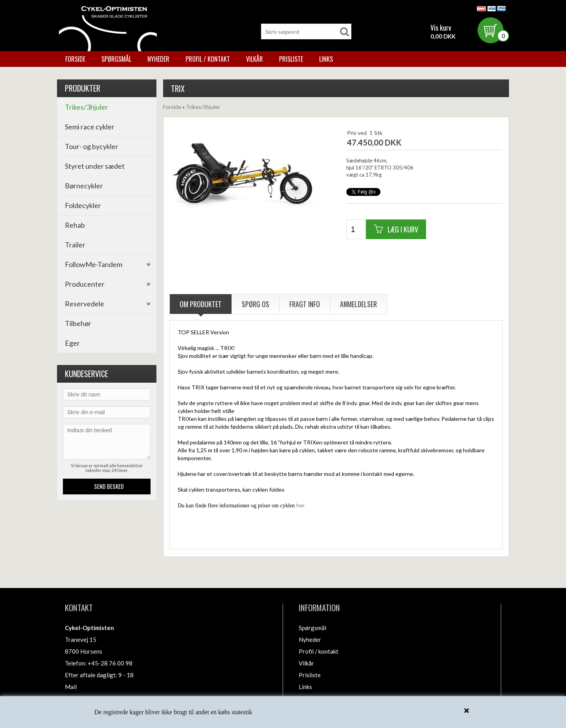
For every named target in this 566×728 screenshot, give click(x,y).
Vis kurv (441, 28)
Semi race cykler (90, 127)
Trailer (75, 245)
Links (326, 59)
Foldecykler (83, 205)
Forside (75, 59)
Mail (71, 687)
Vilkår (255, 59)
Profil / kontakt (208, 59)
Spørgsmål (116, 59)
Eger (72, 343)
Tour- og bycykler (92, 146)
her (300, 505)
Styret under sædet (95, 166)
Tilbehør (78, 323)
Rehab (75, 225)
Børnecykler (84, 186)
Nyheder (158, 59)
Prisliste (291, 59)
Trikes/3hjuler (86, 107)
